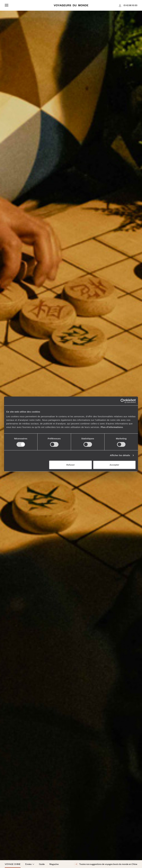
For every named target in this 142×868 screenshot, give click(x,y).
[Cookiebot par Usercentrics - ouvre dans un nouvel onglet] (123, 401)
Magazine (54, 864)
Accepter (114, 465)
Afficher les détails (120, 455)
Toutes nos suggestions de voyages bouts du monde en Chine (106, 864)
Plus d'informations (112, 427)
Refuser (71, 465)
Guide (42, 864)
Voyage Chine (13, 864)
